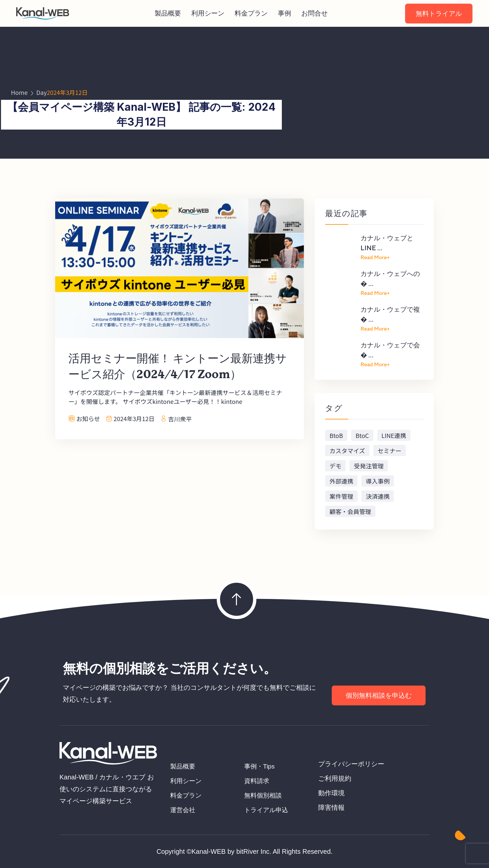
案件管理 (341, 496)
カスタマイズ (347, 451)
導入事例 (378, 481)
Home (19, 92)
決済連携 (378, 496)
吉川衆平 (180, 419)
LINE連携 (394, 435)
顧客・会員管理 (350, 511)
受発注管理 (369, 466)
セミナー (390, 451)
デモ (335, 466)
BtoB (336, 435)
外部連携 (341, 481)
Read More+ (375, 257)
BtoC (362, 435)
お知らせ (88, 418)
